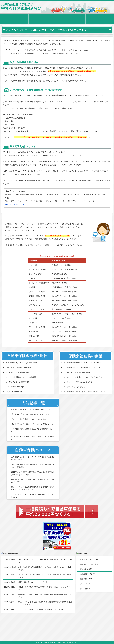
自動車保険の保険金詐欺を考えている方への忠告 (82, 379)
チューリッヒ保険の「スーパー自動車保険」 (22, 394)
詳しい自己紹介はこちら (15, 205)
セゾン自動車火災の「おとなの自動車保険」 (22, 379)
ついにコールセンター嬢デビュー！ (77, 404)
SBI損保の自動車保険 (14, 408)
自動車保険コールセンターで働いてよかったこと (82, 384)
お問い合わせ (85, 610)
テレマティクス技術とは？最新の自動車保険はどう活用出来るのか (43, 628)
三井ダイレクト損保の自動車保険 (18, 384)
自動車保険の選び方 (88, 595)
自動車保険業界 (86, 600)
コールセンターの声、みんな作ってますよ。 (80, 399)
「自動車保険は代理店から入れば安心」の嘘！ (29, 436)
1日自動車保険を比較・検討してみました (34, 601)
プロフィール (85, 605)
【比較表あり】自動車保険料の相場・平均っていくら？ (32, 431)
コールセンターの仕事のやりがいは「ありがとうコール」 (85, 394)
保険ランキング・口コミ (89, 581)
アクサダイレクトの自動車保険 (17, 389)
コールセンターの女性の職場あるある (78, 389)
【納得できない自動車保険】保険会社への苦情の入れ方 (32, 441)
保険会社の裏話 (86, 590)
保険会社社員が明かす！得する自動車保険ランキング (31, 426)
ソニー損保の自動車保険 (15, 404)
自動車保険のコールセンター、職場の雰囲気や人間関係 (85, 408)
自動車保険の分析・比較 (89, 586)
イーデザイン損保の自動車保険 (17, 399)
